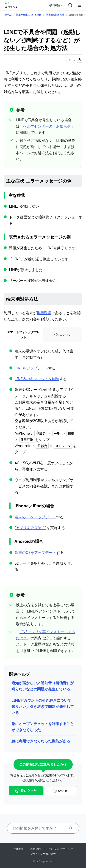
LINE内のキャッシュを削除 (37, 379)
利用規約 (36, 849)
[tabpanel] (43, 460)
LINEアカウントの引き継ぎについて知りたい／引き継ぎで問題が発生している (43, 706)
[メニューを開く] (80, 5)
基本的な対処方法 (55, 15)
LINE (6, 3)
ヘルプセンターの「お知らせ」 (49, 126)
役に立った (26, 791)
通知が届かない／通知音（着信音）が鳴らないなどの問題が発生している (43, 686)
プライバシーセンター (43, 853)
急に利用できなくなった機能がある (41, 741)
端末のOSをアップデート (35, 517)
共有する (74, 60)
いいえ (60, 791)
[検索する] (70, 5)
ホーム (8, 15)
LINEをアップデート (32, 368)
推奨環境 (44, 313)
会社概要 (18, 849)
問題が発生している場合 (29, 15)
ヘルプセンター (12, 7)
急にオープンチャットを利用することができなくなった (43, 727)
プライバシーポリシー (60, 849)
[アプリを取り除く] (31, 528)
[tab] (23, 335)
